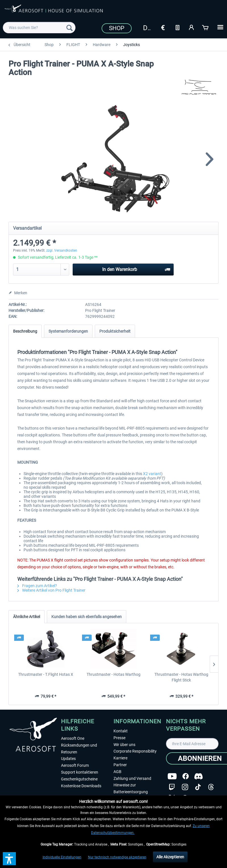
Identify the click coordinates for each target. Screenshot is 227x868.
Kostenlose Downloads (81, 786)
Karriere (120, 758)
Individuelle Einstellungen (62, 857)
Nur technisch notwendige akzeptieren (117, 857)
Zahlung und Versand (132, 778)
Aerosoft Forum (75, 765)
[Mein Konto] (192, 27)
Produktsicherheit (115, 331)
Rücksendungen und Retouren (79, 749)
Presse (119, 738)
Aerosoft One (73, 738)
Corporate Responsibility (135, 751)
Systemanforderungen (68, 331)
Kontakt (121, 731)
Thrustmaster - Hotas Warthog (113, 674)
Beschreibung (25, 331)
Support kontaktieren (80, 772)
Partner (120, 765)
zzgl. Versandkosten (62, 250)
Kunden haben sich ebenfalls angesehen (87, 617)
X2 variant (152, 474)
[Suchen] (70, 28)
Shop (117, 28)
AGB (117, 772)
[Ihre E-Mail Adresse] (192, 744)
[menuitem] (39, 28)
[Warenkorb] (206, 27)
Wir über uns (124, 745)
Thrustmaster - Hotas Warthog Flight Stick (181, 677)
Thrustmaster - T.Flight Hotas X (46, 674)
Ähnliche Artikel (27, 617)
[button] (9, 859)
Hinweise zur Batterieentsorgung (131, 788)
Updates (68, 759)
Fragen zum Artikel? (37, 586)
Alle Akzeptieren (170, 857)
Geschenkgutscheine (79, 779)
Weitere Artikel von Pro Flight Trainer (51, 590)
